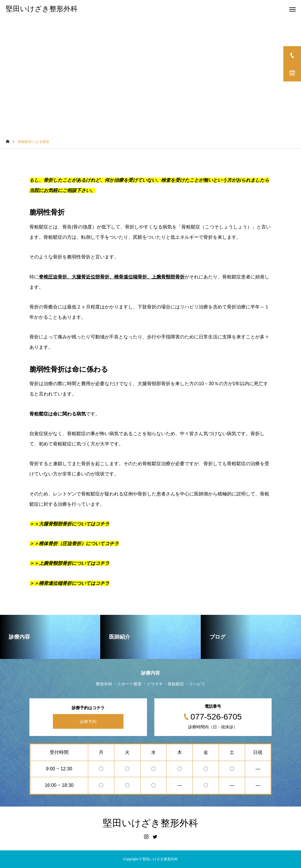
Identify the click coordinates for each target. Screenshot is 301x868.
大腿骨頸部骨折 (154, 384)
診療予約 (88, 721)
